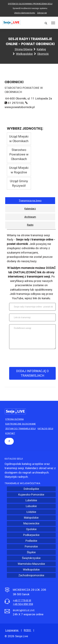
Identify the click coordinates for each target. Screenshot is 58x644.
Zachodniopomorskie (31, 575)
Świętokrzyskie (31, 558)
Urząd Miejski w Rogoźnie (19, 170)
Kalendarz (30, 209)
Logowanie (12, 630)
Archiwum (30, 217)
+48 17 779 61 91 (22, 601)
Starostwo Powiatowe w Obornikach (19, 154)
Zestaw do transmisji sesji (20, 429)
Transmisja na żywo (30, 201)
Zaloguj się (42, 13)
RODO (28, 630)
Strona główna (24, 49)
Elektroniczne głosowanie (21, 424)
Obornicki (43, 54)
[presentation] (32, 358)
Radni (30, 225)
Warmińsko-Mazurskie (31, 564)
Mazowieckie (31, 523)
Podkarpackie (31, 535)
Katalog (41, 49)
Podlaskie (31, 541)
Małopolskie (31, 518)
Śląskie (31, 552)
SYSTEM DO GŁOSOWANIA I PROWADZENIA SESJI (30, 4)
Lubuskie (31, 506)
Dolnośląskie (31, 489)
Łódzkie (31, 512)
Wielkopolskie (24, 54)
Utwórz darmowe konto (25, 13)
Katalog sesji (45, 429)
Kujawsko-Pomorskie (31, 495)
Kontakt (10, 433)
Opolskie (31, 529)
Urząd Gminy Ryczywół (19, 183)
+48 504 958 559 (23, 604)
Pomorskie (31, 546)
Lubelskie (31, 500)
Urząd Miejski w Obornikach (19, 139)
